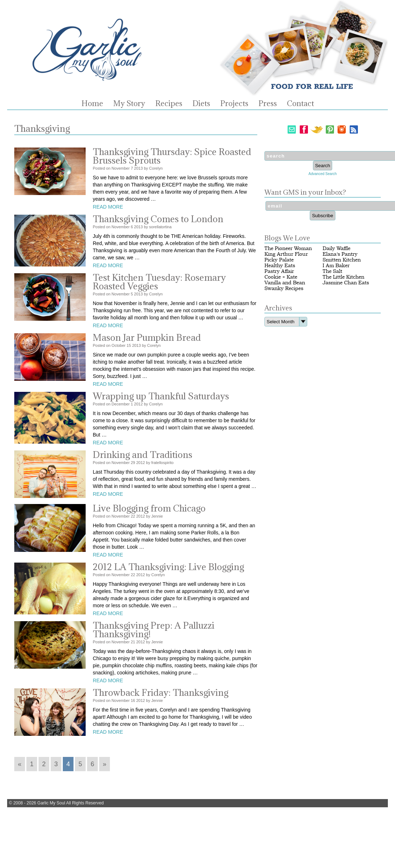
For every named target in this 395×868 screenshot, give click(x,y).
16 (133, 700)
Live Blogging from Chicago (149, 508)
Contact (300, 104)
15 (129, 345)
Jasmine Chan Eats (346, 283)
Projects (234, 104)
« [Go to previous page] (20, 764)
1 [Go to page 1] (32, 764)
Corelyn (156, 168)
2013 (138, 168)
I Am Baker (336, 266)
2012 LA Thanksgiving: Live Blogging (168, 567)
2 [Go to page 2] (44, 764)
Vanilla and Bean (285, 283)
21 (133, 642)
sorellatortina (160, 227)
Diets (201, 104)
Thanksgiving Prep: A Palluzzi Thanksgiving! (154, 630)
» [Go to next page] (105, 764)
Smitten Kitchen (342, 260)
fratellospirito (162, 463)
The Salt (332, 271)
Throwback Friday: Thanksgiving (161, 692)
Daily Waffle (336, 248)
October (119, 345)
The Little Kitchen (343, 277)
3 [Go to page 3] (56, 764)
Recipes (169, 104)
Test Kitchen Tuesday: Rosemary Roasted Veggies (159, 282)
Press (268, 104)
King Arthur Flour (286, 254)
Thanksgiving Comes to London (158, 219)
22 (133, 516)
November (121, 168)
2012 (138, 404)
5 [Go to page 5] (80, 764)
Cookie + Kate (281, 277)
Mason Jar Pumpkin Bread (147, 337)
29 (133, 463)
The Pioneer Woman (288, 248)
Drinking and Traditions (143, 455)
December (121, 404)
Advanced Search (323, 174)
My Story (129, 104)
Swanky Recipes (284, 288)
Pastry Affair (279, 271)
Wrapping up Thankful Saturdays (161, 396)
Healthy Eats (280, 266)
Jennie (157, 516)
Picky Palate (279, 260)
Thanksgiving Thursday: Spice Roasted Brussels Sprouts (172, 156)
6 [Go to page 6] (92, 764)
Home (92, 104)
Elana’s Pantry (340, 254)
